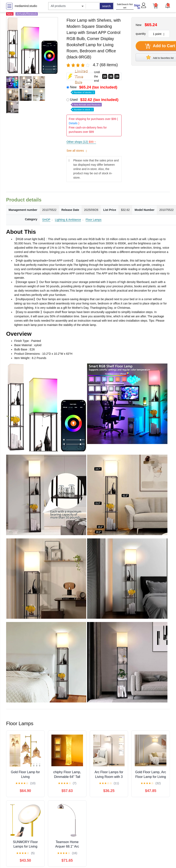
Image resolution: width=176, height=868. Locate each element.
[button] (167, 6)
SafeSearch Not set (125, 6)
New (94, 89)
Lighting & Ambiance (68, 220)
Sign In (137, 7)
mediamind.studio (26, 6)
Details (73, 123)
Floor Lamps (94, 220)
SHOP (46, 220)
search (106, 6)
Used (95, 104)
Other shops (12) (81, 142)
